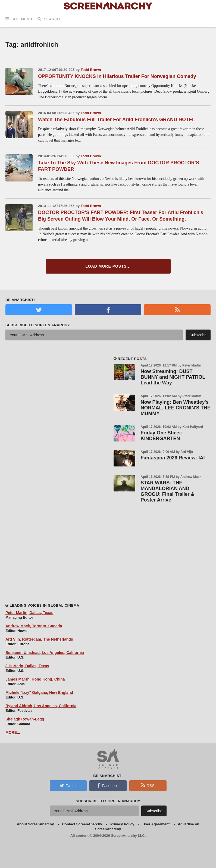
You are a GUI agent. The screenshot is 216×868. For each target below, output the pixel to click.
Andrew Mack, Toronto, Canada (34, 626)
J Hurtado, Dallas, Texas (27, 666)
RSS (148, 785)
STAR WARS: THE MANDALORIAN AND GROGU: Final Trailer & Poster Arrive (168, 491)
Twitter (68, 785)
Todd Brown (91, 70)
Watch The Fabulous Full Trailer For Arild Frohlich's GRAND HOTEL (117, 120)
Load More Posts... (108, 266)
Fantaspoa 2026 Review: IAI (173, 458)
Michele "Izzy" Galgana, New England (39, 692)
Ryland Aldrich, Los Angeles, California (41, 706)
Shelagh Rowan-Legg (25, 719)
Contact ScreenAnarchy (82, 824)
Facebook (108, 785)
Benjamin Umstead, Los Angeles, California (45, 653)
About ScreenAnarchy (35, 824)
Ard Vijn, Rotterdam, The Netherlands (39, 639)
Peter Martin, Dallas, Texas (29, 613)
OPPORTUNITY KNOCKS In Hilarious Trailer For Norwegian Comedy (117, 76)
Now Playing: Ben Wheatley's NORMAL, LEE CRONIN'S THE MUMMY (176, 408)
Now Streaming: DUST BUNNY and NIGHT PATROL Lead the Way (173, 377)
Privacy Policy (122, 824)
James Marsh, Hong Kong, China (35, 679)
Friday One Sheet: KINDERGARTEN (162, 436)
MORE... (13, 732)
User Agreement (156, 824)
